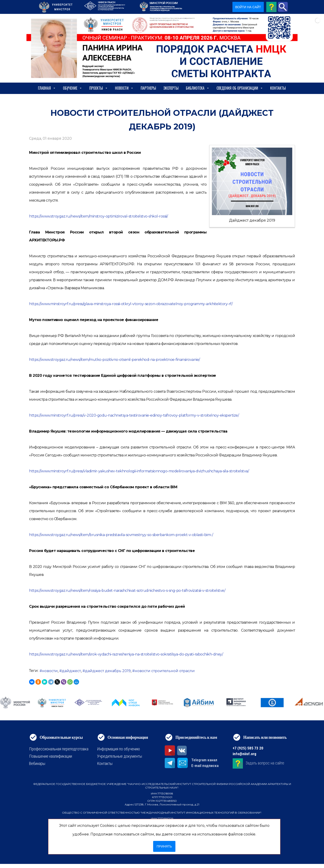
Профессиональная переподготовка (59, 749)
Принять (164, 846)
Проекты (98, 88)
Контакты (278, 88)
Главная (47, 88)
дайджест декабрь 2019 (108, 671)
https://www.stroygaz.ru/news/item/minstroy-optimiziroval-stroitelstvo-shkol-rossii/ (98, 216)
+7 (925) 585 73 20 (248, 748)
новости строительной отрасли (165, 671)
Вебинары (37, 763)
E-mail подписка (205, 766)
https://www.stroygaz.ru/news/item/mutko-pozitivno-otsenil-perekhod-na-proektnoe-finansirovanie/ (115, 360)
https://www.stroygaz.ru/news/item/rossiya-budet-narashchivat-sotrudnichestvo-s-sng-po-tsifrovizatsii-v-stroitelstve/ (127, 591)
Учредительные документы (120, 756)
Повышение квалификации (51, 756)
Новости (124, 88)
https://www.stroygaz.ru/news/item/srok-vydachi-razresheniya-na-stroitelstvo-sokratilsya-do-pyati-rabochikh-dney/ (126, 654)
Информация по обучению (118, 749)
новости (50, 671)
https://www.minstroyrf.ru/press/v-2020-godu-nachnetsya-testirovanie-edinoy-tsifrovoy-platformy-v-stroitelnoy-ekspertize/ (134, 415)
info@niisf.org (244, 754)
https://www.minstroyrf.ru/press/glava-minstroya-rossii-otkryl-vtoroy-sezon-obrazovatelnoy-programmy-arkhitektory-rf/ (131, 304)
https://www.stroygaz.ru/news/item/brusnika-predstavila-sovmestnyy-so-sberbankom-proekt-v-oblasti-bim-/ (121, 535)
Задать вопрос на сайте (265, 763)
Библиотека (198, 88)
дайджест (71, 671)
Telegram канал (204, 760)
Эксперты (171, 88)
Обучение (72, 88)
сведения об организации (240, 88)
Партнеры (148, 88)
